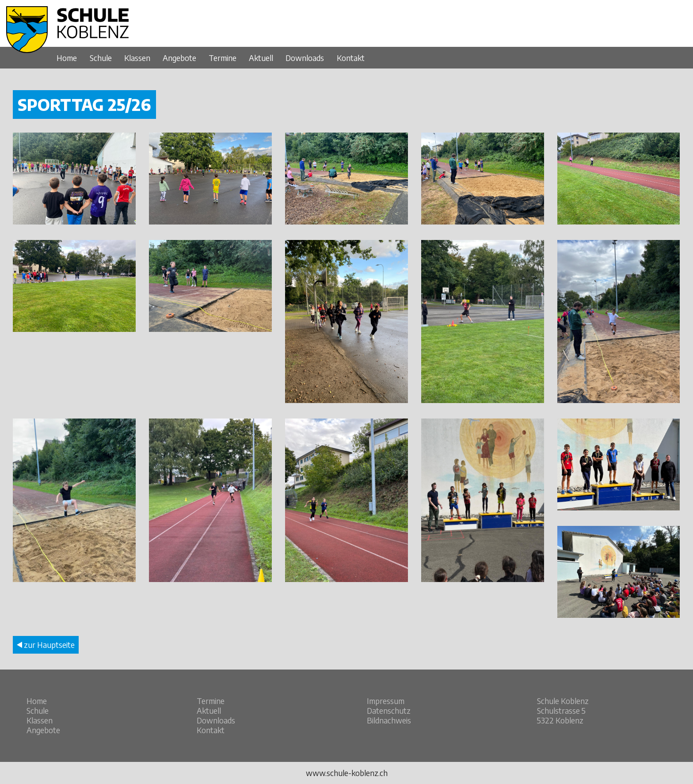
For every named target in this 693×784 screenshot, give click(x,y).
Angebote (179, 58)
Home (67, 58)
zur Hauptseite (46, 645)
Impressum (386, 701)
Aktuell (261, 58)
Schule (101, 58)
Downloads (305, 58)
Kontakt (351, 58)
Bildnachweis (389, 720)
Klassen (137, 58)
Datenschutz (389, 711)
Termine (223, 58)
